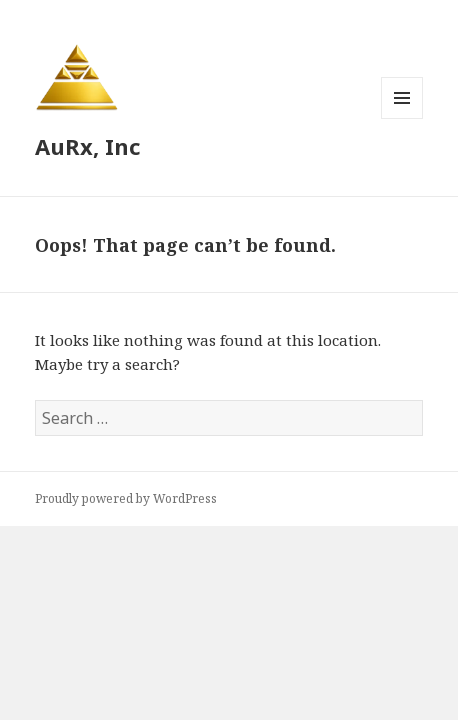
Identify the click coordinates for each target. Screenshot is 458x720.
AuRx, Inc (87, 146)
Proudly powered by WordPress (126, 498)
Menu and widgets (402, 118)
